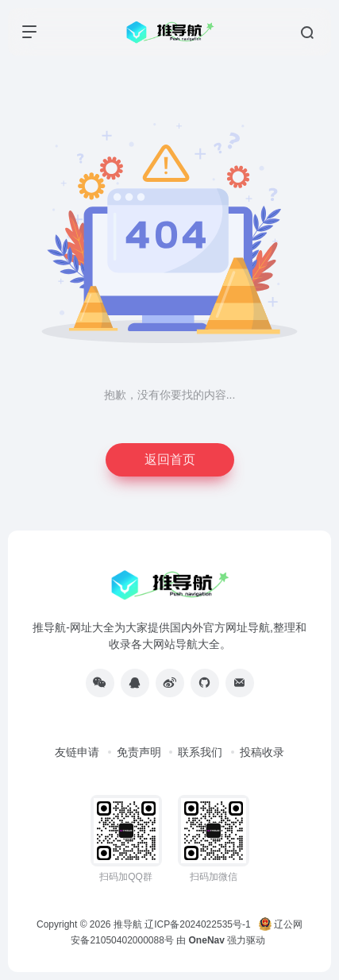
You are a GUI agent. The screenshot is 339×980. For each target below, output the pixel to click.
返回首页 (170, 459)
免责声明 (139, 752)
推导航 (128, 924)
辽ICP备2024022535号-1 (199, 924)
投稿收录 (262, 752)
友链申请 (77, 752)
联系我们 (200, 752)
